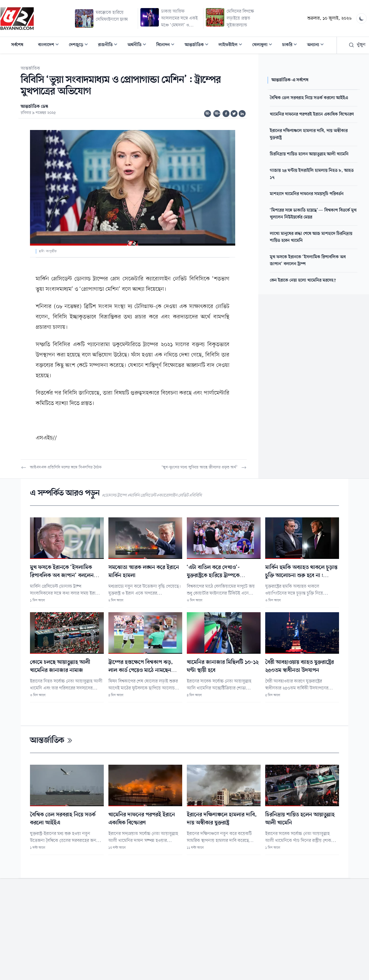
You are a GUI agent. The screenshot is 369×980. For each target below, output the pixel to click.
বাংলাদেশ (50, 45)
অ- (208, 114)
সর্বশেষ (17, 45)
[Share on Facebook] (226, 114)
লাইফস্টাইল (232, 45)
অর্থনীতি (139, 45)
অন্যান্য (317, 45)
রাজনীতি (109, 45)
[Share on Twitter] (234, 114)
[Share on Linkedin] (242, 114)
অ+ (217, 114)
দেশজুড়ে (80, 45)
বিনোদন (167, 45)
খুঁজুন (357, 45)
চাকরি (291, 45)
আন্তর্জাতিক (198, 45)
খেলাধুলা (264, 45)
